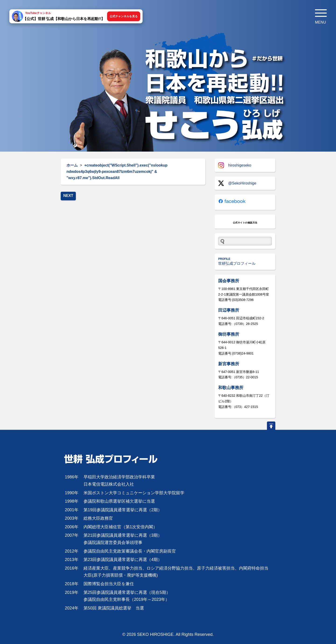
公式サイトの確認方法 (245, 223)
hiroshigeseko (235, 165)
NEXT (68, 196)
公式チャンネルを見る (124, 16)
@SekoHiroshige (237, 183)
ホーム (72, 165)
